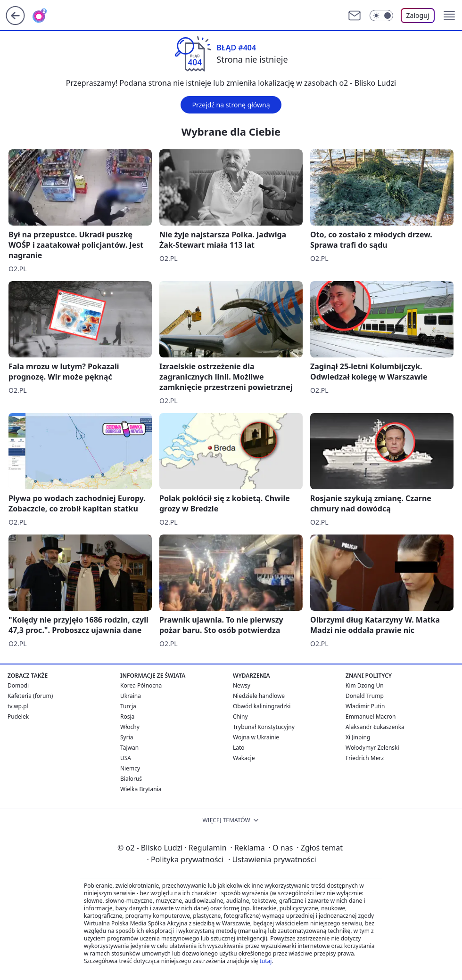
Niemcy (130, 768)
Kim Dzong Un (365, 685)
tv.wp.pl (18, 706)
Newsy (242, 685)
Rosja (127, 717)
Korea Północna (141, 685)
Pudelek (18, 717)
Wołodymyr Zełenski (372, 748)
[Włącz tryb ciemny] (381, 16)
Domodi (18, 685)
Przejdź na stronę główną (231, 105)
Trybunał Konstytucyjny (264, 727)
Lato (239, 748)
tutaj (265, 961)
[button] (449, 16)
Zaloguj (418, 15)
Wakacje (244, 758)
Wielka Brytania (141, 789)
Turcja (128, 706)
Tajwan (129, 748)
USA (126, 758)
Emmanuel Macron (371, 717)
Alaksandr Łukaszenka (375, 727)
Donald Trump (365, 696)
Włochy (130, 727)
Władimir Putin (365, 706)
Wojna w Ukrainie (256, 737)
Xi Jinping (358, 737)
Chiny (240, 717)
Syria (127, 737)
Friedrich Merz (365, 758)
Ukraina (131, 696)
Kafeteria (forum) (30, 696)
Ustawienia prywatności (272, 859)
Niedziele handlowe (259, 696)
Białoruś (131, 779)
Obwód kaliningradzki (262, 706)
